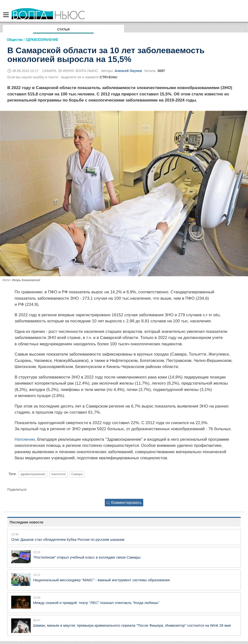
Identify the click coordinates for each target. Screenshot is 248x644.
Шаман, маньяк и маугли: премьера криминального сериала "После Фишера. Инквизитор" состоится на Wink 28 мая (132, 625)
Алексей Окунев (128, 71)
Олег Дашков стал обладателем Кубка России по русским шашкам (68, 539)
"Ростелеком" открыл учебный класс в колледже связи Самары (87, 557)
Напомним (25, 439)
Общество (15, 40)
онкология (58, 474)
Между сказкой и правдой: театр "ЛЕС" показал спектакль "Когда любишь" (96, 603)
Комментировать (124, 503)
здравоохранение (33, 474)
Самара (77, 474)
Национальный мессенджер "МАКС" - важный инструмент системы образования (101, 580)
